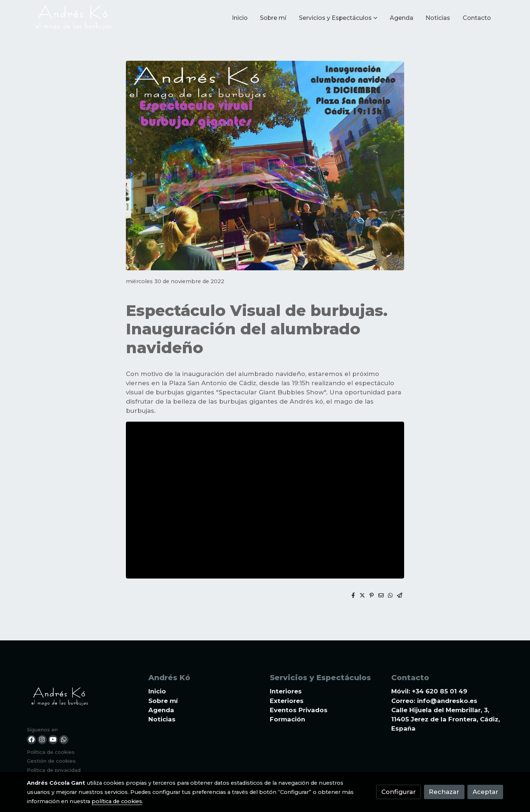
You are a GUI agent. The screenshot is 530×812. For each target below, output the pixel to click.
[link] (74, 18)
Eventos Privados (299, 710)
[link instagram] (42, 740)
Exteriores (287, 701)
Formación (287, 719)
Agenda (161, 710)
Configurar (399, 792)
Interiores (286, 691)
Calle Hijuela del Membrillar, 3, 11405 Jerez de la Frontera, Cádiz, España (446, 719)
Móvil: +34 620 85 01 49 (429, 691)
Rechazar (444, 792)
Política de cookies (51, 752)
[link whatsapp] (64, 740)
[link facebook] (31, 740)
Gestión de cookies (51, 761)
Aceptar (485, 792)
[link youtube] (53, 740)
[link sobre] (83, 698)
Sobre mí (163, 701)
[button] (338, 18)
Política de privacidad (54, 770)
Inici (155, 691)
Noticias (162, 719)
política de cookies (117, 801)
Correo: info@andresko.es (434, 701)
